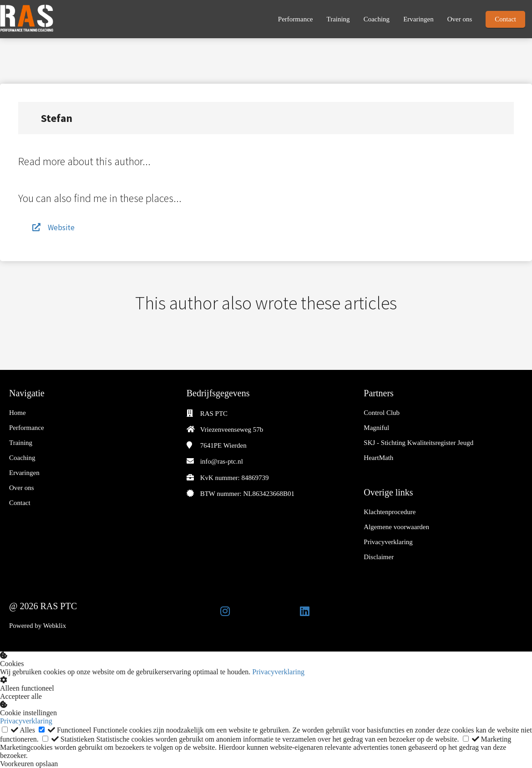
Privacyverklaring (278, 672)
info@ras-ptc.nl (222, 461)
